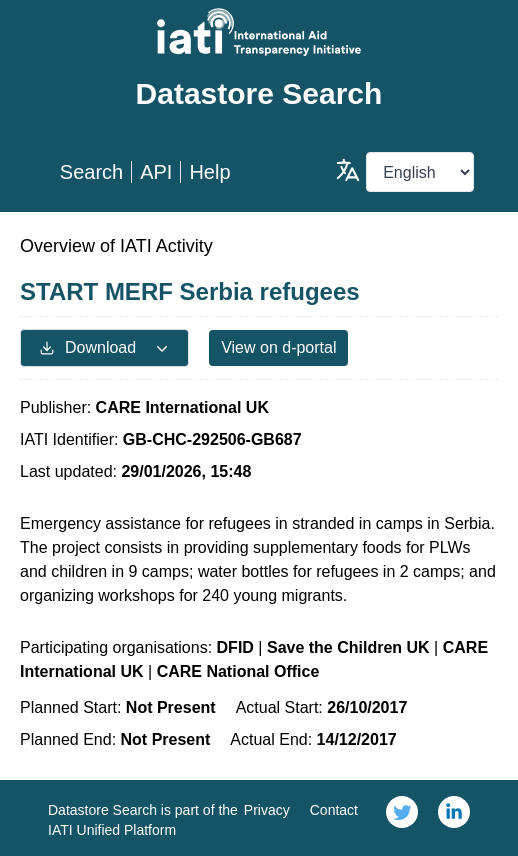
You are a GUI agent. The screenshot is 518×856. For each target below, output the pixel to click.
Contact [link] (334, 810)
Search (91, 172)
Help (209, 172)
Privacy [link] (267, 810)
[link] (402, 818)
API (156, 172)
